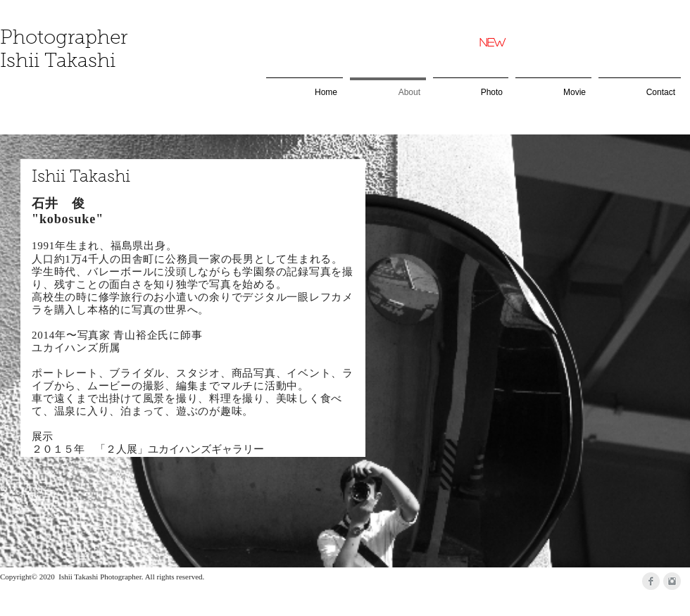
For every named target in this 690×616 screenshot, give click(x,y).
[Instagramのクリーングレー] (672, 581)
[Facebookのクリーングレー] (651, 581)
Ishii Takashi (58, 62)
